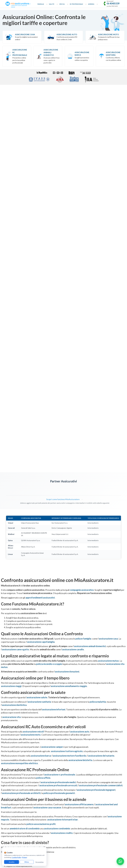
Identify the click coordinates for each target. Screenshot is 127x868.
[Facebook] (55, 812)
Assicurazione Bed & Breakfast (106, 771)
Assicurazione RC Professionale (75, 764)
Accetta (12, 862)
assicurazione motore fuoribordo (70, 494)
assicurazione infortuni (54, 448)
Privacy (25, 857)
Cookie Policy (16, 857)
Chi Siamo (3, 764)
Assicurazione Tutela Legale (105, 800)
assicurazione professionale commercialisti (101, 524)
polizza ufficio (43, 516)
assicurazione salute (37, 436)
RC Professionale (76, 4)
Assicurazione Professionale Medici (76, 791)
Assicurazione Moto (108, 34)
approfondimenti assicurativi (40, 336)
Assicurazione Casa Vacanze (105, 775)
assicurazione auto (80, 470)
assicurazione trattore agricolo (67, 489)
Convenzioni (4, 789)
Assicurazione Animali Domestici (51, 52)
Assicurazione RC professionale (20, 52)
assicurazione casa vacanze (47, 546)
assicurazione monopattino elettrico (19, 502)
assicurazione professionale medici (58, 520)
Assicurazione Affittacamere (105, 768)
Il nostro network (6, 793)
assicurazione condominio (57, 567)
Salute (52, 4)
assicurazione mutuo (108, 399)
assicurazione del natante (101, 494)
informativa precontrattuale (112, 830)
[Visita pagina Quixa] (50, 226)
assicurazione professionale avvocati (58, 524)
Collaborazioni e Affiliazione (10, 775)
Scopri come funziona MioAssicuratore (62, 238)
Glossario (3, 778)
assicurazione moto (31, 473)
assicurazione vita (11, 455)
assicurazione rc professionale (60, 513)
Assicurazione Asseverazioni (73, 788)
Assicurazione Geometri (72, 784)
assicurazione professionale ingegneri (96, 528)
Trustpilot (105, 680)
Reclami (3, 796)
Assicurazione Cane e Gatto (41, 778)
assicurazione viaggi (11, 424)
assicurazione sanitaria (39, 440)
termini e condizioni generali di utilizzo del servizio (84, 830)
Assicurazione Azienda (103, 804)
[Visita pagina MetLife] (8, 226)
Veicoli (62, 4)
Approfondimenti (6, 771)
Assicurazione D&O (102, 796)
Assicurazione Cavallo (39, 782)
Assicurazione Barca (82, 54)
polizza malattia (98, 440)
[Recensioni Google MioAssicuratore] (105, 686)
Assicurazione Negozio (103, 778)
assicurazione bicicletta (80, 498)
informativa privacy (30, 830)
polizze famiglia (83, 377)
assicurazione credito (62, 571)
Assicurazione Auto (67, 34)
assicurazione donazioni (67, 410)
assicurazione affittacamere (79, 543)
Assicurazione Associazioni (105, 789)
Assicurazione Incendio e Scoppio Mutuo (46, 786)
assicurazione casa (108, 377)
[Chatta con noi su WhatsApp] (120, 861)
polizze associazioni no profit (41, 562)
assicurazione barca (41, 494)
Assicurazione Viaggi (39, 775)
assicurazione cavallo (73, 388)
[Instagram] (63, 812)
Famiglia (41, 4)
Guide (2, 782)
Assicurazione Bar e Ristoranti (106, 782)
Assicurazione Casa (25, 34)
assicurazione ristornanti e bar (63, 558)
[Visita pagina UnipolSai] (22, 226)
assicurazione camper (52, 485)
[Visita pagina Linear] (78, 226)
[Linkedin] (72, 812)
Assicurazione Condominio (105, 793)
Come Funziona (5, 768)
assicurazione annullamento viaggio (69, 424)
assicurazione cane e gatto (16, 388)
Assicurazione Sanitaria (113, 54)
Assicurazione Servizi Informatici (75, 804)
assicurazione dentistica (14, 443)
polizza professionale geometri (59, 531)
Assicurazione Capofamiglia (41, 768)
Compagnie (4, 786)
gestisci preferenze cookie (57, 830)
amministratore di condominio (25, 567)
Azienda (91, 4)
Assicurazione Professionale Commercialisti (79, 771)
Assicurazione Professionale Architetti (77, 781)
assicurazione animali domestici (90, 384)
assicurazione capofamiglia (41, 380)
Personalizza (40, 862)
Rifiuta (27, 862)
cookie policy (42, 830)
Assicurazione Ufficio (103, 786)
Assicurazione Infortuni (40, 793)
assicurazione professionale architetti (21, 531)
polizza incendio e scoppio (49, 402)
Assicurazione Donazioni (40, 771)
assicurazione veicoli (33, 470)
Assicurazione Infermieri (72, 795)
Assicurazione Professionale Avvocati (77, 768)
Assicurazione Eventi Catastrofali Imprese (110, 764)
